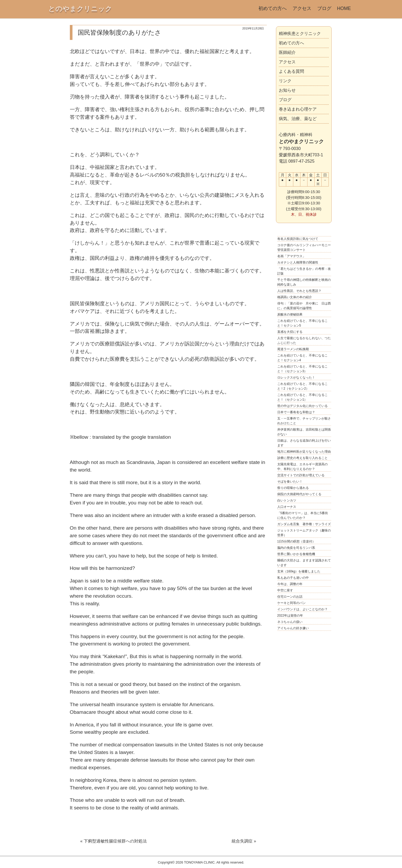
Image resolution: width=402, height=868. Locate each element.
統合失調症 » (244, 841)
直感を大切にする (290, 332)
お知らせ (287, 90)
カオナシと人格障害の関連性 (298, 262)
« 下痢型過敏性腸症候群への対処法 (114, 841)
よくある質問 (291, 71)
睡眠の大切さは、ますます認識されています (304, 563)
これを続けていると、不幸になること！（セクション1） (302, 397)
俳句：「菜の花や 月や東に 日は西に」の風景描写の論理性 (304, 306)
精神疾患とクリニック (300, 33)
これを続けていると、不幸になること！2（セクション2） (302, 386)
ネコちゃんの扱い (290, 622)
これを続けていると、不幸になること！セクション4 (302, 358)
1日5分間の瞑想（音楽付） (296, 541)
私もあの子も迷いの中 (293, 578)
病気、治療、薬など (298, 119)
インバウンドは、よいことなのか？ (302, 609)
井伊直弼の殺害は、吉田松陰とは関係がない (304, 432)
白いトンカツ (287, 500)
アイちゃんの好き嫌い (293, 628)
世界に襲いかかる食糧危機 (296, 554)
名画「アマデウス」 (291, 256)
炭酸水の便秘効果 (290, 314)
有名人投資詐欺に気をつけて (298, 239)
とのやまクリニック (80, 9)
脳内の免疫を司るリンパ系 (296, 548)
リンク (285, 81)
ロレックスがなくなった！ (296, 378)
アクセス (302, 8)
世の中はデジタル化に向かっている (302, 406)
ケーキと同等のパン (291, 603)
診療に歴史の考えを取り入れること (302, 458)
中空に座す (285, 590)
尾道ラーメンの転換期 (293, 349)
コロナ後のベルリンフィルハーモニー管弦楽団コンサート (304, 247)
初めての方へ (273, 8)
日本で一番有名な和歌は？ (296, 412)
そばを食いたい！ (290, 482)
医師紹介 (287, 52)
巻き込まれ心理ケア (298, 109)
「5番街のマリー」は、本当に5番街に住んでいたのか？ (303, 515)
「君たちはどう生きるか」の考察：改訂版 (304, 271)
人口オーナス (287, 507)
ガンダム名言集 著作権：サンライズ (304, 524)
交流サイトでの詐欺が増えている (301, 475)
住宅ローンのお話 (290, 597)
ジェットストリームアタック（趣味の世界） (304, 533)
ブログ (324, 8)
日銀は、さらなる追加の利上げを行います (304, 443)
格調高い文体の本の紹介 (295, 297)
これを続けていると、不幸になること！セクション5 (302, 323)
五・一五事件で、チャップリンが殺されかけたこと (304, 421)
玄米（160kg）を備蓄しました (299, 571)
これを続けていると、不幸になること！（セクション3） (302, 369)
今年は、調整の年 (290, 584)
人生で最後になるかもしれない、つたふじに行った (304, 340)
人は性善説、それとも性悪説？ (299, 291)
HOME (344, 8)
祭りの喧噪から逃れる (293, 488)
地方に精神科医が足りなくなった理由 (304, 452)
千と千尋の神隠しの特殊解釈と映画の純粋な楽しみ (304, 282)
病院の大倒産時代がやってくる (299, 494)
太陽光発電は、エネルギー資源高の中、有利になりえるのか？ (302, 467)
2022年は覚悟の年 (290, 616)
